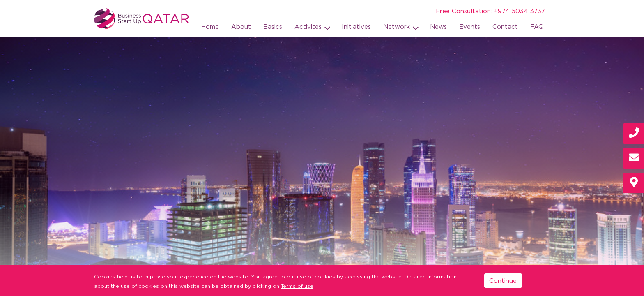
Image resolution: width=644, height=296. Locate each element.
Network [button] (398, 26)
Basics (273, 26)
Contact (505, 26)
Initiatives (356, 26)
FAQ (537, 26)
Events (470, 26)
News (438, 26)
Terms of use (297, 286)
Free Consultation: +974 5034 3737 (490, 11)
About (241, 26)
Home (210, 26)
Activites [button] (309, 26)
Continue (503, 280)
